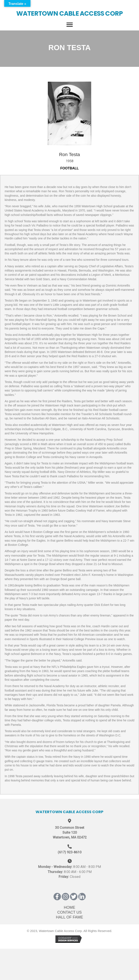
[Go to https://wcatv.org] (69, 11)
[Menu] (70, 25)
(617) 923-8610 (70, 852)
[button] (57, 897)
